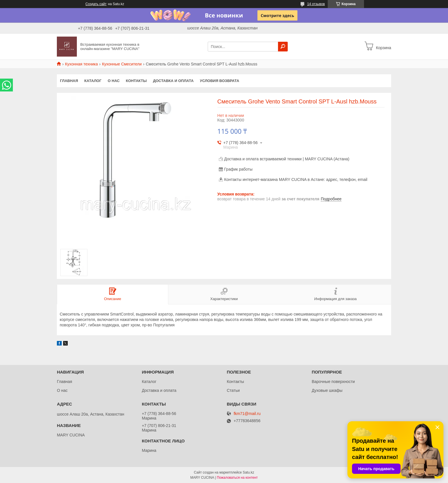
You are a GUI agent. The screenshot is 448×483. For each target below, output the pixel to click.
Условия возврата (220, 81)
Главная (69, 81)
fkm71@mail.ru (247, 414)
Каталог (93, 81)
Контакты (136, 81)
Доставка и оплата (173, 81)
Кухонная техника (81, 64)
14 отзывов (316, 4)
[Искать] (283, 47)
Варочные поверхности (333, 382)
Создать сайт (96, 4)
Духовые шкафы (327, 390)
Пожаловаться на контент (237, 478)
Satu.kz (248, 472)
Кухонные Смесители (122, 64)
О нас (114, 81)
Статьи (233, 390)
